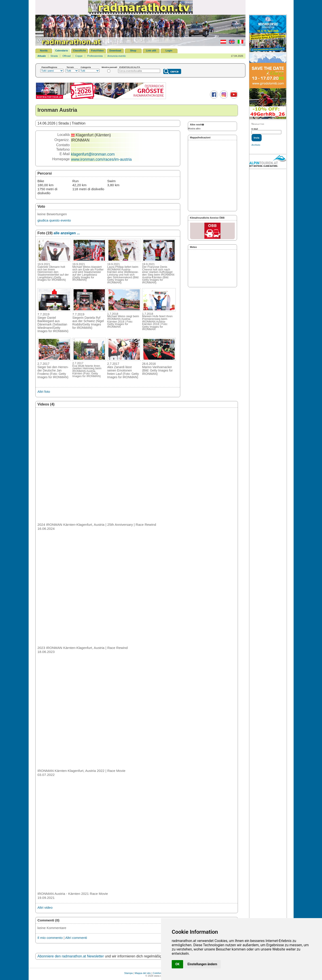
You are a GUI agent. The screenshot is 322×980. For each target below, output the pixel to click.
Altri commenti (76, 938)
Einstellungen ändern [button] (202, 964)
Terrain (70, 67)
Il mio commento (50, 938)
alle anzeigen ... (67, 233)
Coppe (79, 56)
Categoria (86, 67)
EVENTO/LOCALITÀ (130, 67)
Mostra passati (109, 67)
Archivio (256, 145)
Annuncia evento (117, 56)
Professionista (95, 56)
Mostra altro (194, 129)
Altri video (45, 907)
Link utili (151, 51)
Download (115, 51)
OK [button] (177, 964)
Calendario (62, 51)
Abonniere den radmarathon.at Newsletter (71, 956)
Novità (44, 51)
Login (169, 51)
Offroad (67, 56)
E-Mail (255, 129)
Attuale (42, 56)
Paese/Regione (49, 67)
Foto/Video (97, 51)
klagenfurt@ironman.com (93, 154)
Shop (133, 51)
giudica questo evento (54, 220)
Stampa (129, 973)
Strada (54, 56)
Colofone (158, 973)
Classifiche (79, 51)
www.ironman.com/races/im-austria (101, 159)
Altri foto (44, 392)
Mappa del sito (143, 973)
